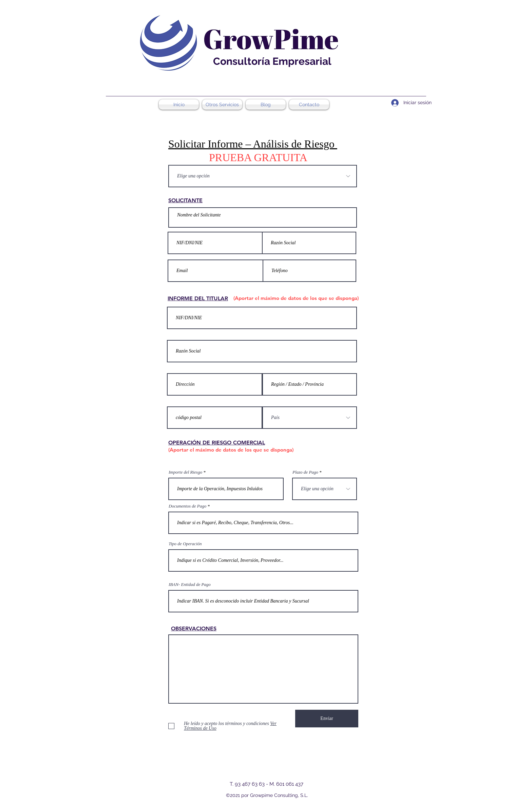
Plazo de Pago (305, 472)
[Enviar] (327, 719)
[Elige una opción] (263, 176)
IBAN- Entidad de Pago (190, 584)
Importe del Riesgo (185, 472)
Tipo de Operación (185, 544)
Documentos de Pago (187, 506)
